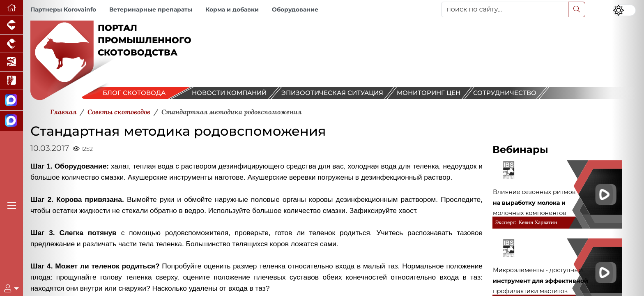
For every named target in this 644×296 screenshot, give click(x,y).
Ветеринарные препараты (151, 9)
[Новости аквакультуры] (11, 62)
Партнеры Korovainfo (63, 9)
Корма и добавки (232, 9)
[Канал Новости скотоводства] (11, 100)
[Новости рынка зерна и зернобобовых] (11, 81)
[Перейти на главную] (11, 8)
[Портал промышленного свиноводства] (11, 25)
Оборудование (295, 9)
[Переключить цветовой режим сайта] (624, 10)
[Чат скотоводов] (11, 121)
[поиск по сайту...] (505, 9)
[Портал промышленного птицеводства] (11, 44)
